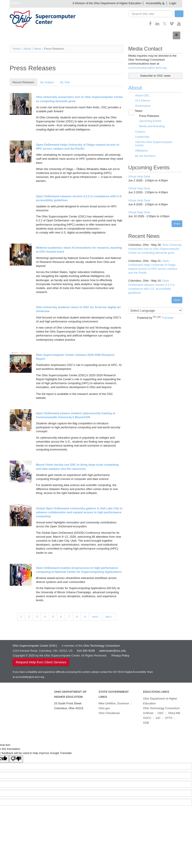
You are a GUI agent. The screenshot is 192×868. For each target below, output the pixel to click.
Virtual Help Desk (139, 176)
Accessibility (154, 3)
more (177, 223)
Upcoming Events (150, 121)
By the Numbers (145, 156)
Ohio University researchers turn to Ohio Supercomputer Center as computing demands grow (155, 249)
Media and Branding (152, 126)
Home (17, 49)
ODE (146, 723)
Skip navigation (11, 3)
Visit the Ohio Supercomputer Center (154, 144)
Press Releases (149, 116)
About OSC (142, 95)
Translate (163, 318)
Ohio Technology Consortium (161, 708)
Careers (140, 132)
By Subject (47, 82)
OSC (161, 713)
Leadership (142, 137)
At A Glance (143, 100)
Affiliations (142, 151)
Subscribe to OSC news (155, 76)
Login (173, 3)
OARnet (148, 713)
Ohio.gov (104, 708)
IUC (158, 718)
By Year (65, 82)
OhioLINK (174, 713)
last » (109, 617)
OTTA (169, 718)
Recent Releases (25, 82)
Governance (143, 106)
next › (96, 617)
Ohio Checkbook (109, 713)
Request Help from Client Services (41, 662)
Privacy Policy (120, 656)
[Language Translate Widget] (155, 310)
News (38, 49)
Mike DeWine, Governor (114, 703)
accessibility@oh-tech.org (30, 677)
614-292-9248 (86, 651)
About (27, 49)
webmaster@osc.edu (112, 651)
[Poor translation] (16, 759)
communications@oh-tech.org (147, 68)
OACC (147, 718)
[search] (151, 14)
